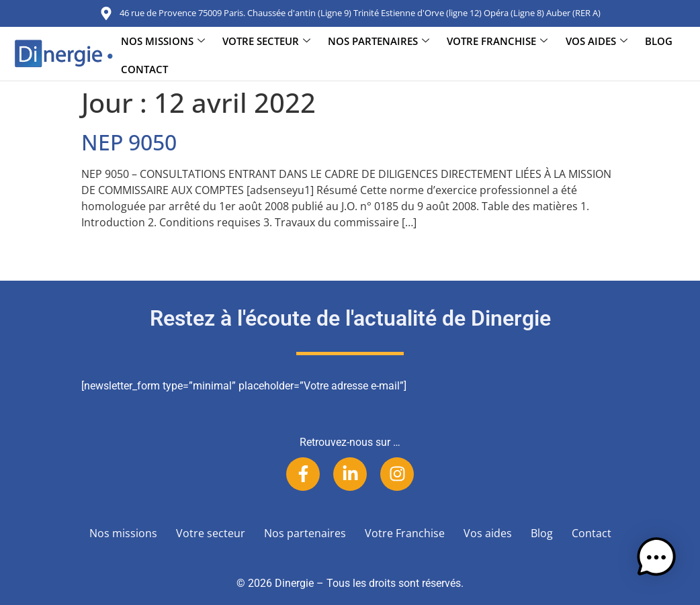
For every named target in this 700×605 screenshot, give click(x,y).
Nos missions (163, 41)
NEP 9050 (129, 142)
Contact (144, 70)
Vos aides (596, 41)
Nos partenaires (379, 41)
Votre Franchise (497, 41)
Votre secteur (266, 41)
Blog (658, 41)
